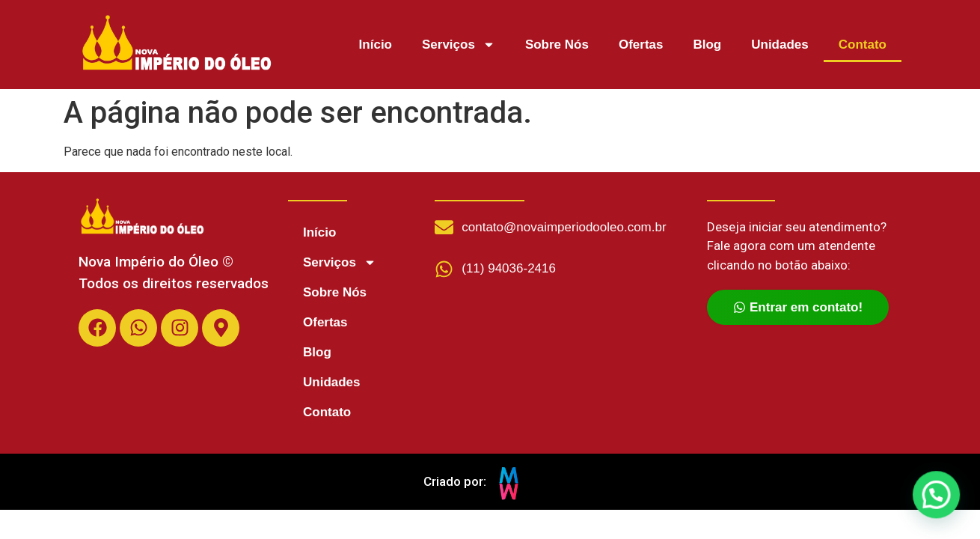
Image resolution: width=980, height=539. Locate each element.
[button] (937, 496)
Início (376, 45)
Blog (707, 45)
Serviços (459, 45)
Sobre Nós (557, 45)
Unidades (780, 45)
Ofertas (641, 45)
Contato (863, 45)
